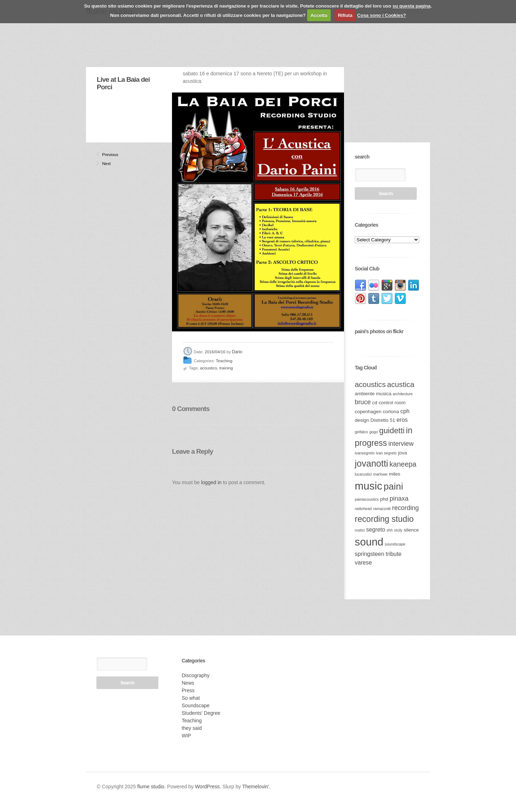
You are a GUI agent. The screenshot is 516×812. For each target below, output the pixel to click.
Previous (105, 155)
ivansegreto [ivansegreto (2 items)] (365, 453)
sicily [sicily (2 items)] (398, 530)
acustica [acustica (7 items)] (401, 384)
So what (191, 698)
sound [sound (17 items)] (369, 542)
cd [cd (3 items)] (375, 403)
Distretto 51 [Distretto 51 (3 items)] (383, 420)
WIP (186, 736)
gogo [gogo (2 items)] (374, 432)
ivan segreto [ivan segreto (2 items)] (386, 453)
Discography (196, 675)
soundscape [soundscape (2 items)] (395, 544)
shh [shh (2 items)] (390, 530)
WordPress (207, 787)
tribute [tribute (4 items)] (393, 554)
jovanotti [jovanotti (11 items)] (371, 463)
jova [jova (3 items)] (403, 453)
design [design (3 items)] (362, 420)
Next (105, 164)
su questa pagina (411, 6)
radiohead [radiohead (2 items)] (363, 509)
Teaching (224, 361)
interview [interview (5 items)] (401, 444)
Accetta (319, 15)
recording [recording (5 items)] (405, 508)
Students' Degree (201, 713)
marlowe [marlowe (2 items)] (380, 474)
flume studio (151, 787)
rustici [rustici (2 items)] (360, 530)
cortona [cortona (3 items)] (391, 412)
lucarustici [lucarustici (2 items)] (363, 474)
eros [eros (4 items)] (402, 420)
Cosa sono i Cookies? (382, 15)
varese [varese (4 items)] (363, 563)
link (360, 285)
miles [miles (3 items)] (395, 474)
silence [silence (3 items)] (411, 530)
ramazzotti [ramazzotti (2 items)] (382, 509)
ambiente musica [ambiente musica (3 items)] (373, 394)
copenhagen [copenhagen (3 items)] (368, 412)
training (226, 368)
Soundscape (196, 705)
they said (192, 728)
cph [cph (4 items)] (405, 411)
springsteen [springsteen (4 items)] (369, 554)
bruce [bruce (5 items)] (363, 402)
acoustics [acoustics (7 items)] (370, 384)
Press (188, 690)
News (188, 683)
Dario (237, 352)
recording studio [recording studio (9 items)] (384, 519)
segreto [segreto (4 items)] (376, 530)
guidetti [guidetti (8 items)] (392, 431)
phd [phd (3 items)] (384, 499)
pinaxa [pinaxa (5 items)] (399, 499)
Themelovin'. (256, 787)
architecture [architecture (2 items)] (403, 394)
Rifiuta (345, 15)
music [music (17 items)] (369, 486)
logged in (211, 482)
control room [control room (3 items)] (392, 403)
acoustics (209, 368)
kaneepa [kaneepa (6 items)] (403, 464)
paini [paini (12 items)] (393, 486)
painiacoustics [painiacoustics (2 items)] (367, 499)
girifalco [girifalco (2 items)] (361, 432)
